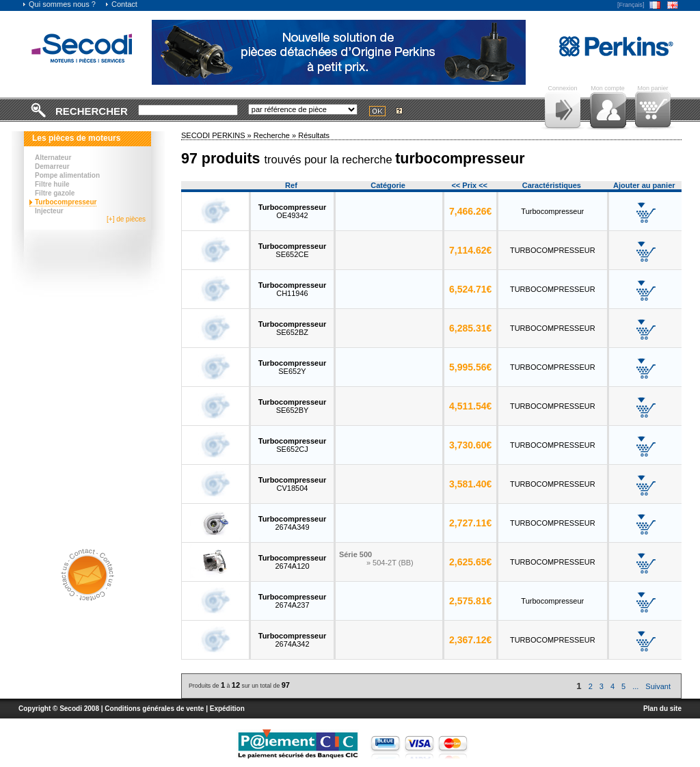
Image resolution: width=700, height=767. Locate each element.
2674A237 (292, 601)
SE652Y (292, 367)
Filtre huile (52, 184)
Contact (121, 4)
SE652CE (292, 250)
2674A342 (292, 640)
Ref (291, 185)
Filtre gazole (55, 193)
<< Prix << (469, 185)
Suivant (658, 686)
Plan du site (662, 709)
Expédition (227, 709)
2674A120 (292, 562)
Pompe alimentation (67, 175)
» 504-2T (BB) (390, 563)
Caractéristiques (552, 185)
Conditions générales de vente (154, 709)
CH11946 (292, 289)
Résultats (314, 135)
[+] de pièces (126, 219)
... (635, 686)
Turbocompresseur (66, 202)
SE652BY (292, 406)
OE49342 (292, 211)
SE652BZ (292, 328)
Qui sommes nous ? (59, 4)
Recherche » (276, 135)
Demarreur (52, 166)
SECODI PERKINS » (217, 135)
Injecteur (49, 211)
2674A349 (292, 523)
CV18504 (292, 484)
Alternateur (53, 158)
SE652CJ (292, 445)
